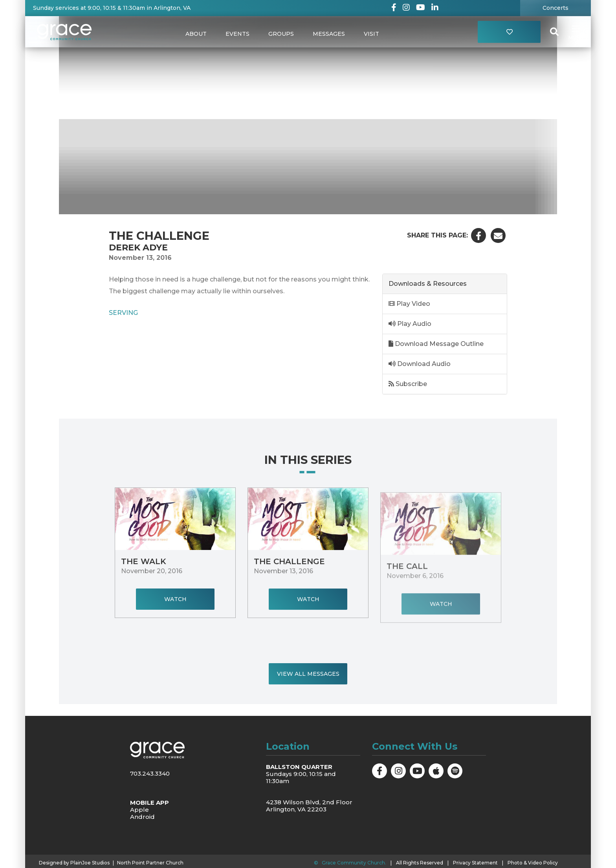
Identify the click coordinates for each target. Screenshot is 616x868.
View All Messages (308, 674)
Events (237, 34)
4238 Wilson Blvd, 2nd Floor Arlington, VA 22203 (309, 806)
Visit (371, 34)
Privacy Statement (475, 863)
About (196, 34)
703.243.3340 (150, 773)
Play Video (409, 304)
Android (142, 817)
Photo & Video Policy (533, 863)
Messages (329, 34)
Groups (281, 34)
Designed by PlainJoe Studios (74, 863)
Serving (123, 313)
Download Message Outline (436, 344)
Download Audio (420, 364)
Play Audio (410, 324)
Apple (139, 810)
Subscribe (408, 384)
